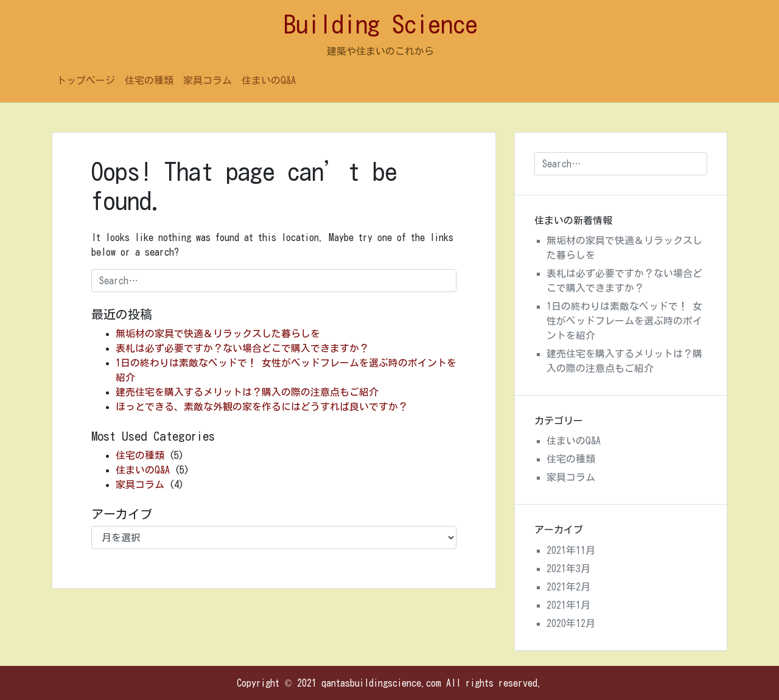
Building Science (381, 24)
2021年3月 (568, 569)
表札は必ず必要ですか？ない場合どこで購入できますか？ (242, 348)
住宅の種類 (149, 80)
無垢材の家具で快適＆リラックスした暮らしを (218, 334)
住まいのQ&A (269, 80)
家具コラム (208, 80)
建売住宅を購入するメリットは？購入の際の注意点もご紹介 (247, 392)
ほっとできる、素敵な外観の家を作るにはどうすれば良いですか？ (262, 407)
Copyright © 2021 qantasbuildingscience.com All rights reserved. (389, 683)
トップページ (86, 80)
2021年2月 (568, 587)
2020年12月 (571, 623)
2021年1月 (568, 605)
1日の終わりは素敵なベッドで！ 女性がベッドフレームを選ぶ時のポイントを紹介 (624, 321)
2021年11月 (571, 550)
